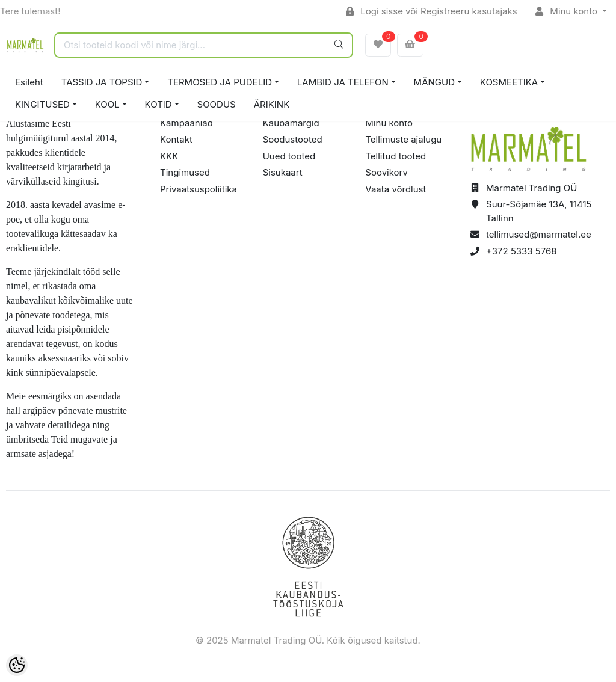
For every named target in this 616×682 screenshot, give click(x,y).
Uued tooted (289, 156)
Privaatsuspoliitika (199, 189)
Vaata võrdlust (396, 189)
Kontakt (176, 139)
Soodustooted (293, 139)
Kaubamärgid (291, 123)
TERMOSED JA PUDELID (220, 82)
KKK (169, 156)
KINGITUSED (42, 104)
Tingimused (185, 172)
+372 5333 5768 (522, 251)
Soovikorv (387, 172)
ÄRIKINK (272, 104)
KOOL (107, 104)
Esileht (29, 82)
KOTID (159, 104)
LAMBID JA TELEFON (343, 82)
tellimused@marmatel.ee (539, 234)
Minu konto (568, 11)
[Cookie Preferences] (17, 665)
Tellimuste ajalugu (403, 139)
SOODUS (217, 104)
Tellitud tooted (396, 156)
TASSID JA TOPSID (102, 82)
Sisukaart (283, 172)
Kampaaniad (186, 123)
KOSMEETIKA (509, 82)
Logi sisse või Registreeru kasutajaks (432, 11)
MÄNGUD (434, 82)
